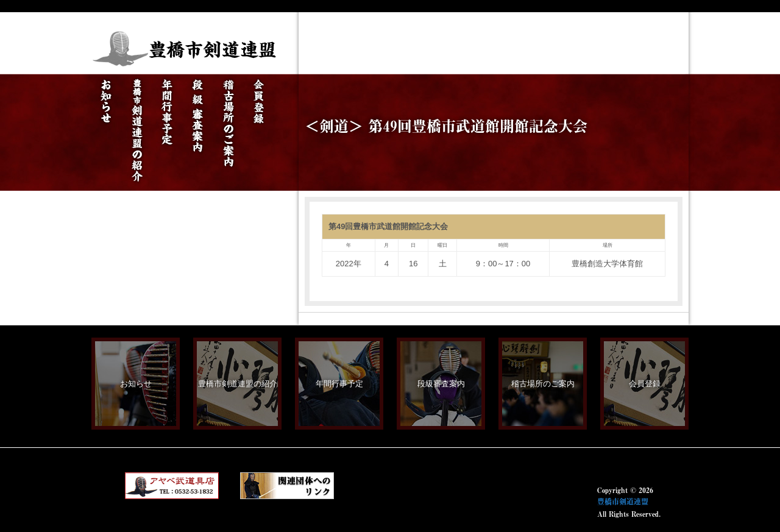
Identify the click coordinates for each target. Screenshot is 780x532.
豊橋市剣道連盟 (623, 502)
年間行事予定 (339, 384)
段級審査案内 (441, 384)
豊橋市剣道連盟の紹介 (238, 384)
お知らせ (136, 384)
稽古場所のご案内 (543, 384)
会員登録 (645, 384)
